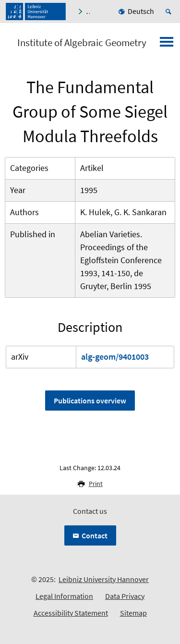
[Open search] (170, 12)
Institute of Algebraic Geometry (82, 43)
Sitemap (133, 613)
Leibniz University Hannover (104, 579)
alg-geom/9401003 (115, 357)
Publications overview (90, 401)
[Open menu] (167, 45)
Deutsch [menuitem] (141, 11)
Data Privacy (125, 596)
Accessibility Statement (71, 613)
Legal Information (64, 596)
